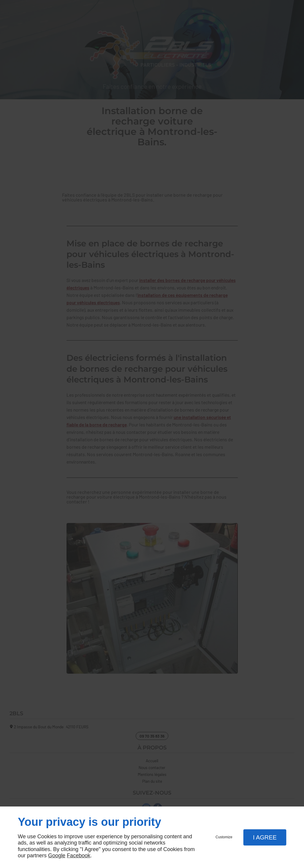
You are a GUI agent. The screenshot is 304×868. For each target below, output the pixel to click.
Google (57, 856)
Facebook (79, 856)
